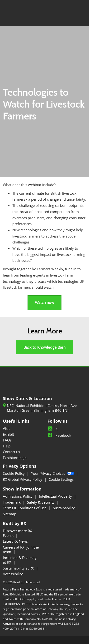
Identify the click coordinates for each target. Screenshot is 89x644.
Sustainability (64, 508)
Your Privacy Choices (53, 473)
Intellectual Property (56, 496)
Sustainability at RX (19, 568)
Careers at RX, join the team (21, 550)
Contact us (11, 452)
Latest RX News (16, 541)
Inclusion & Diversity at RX (20, 560)
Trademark (12, 502)
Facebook (59, 435)
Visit (6, 428)
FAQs (7, 440)
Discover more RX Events (17, 533)
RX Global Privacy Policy (23, 479)
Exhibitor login (15, 458)
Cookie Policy (14, 473)
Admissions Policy (18, 496)
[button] (44, 303)
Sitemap (9, 514)
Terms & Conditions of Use (25, 508)
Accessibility (13, 574)
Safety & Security (41, 502)
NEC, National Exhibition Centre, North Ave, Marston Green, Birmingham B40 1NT (42, 408)
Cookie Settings (61, 479)
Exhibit (8, 434)
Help (7, 446)
